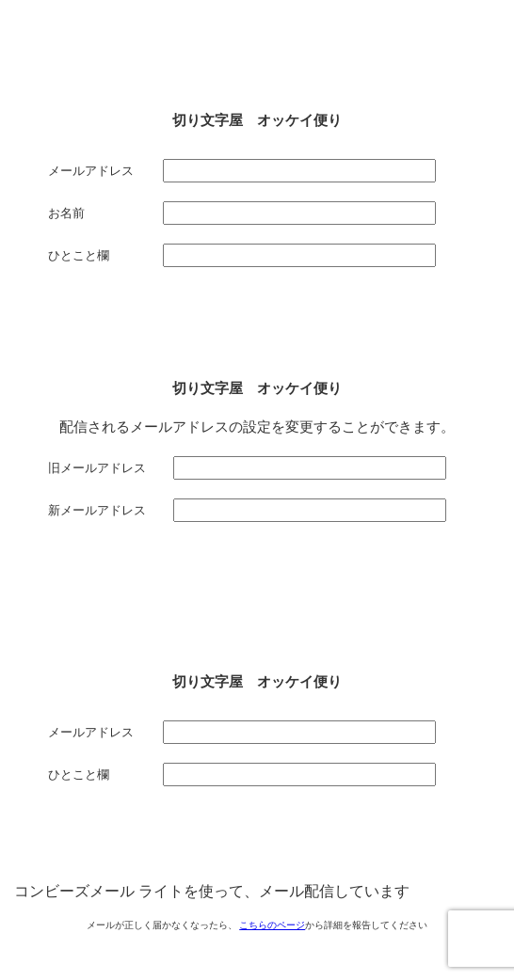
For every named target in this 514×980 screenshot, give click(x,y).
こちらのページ (272, 925)
